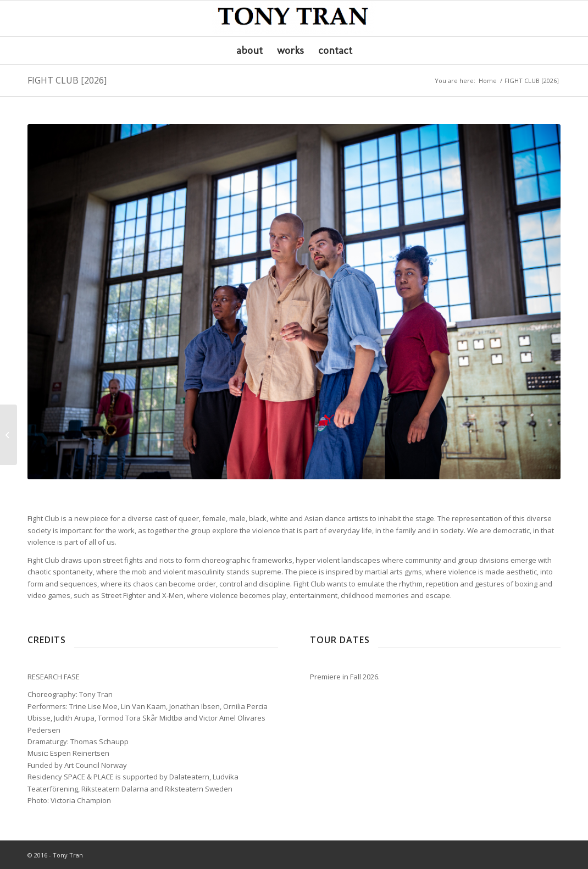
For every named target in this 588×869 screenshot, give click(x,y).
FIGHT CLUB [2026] (67, 80)
